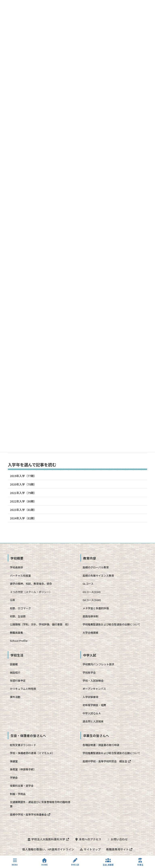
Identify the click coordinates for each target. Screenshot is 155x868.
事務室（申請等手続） (23, 769)
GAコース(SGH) (92, 600)
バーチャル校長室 (20, 576)
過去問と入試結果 (93, 721)
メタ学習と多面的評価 (96, 608)
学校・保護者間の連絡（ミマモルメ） (32, 753)
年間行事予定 (18, 681)
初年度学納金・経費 (94, 705)
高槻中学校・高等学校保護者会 (30, 814)
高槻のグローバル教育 (96, 567)
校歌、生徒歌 (18, 616)
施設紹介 (15, 673)
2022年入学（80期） (23, 501)
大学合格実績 (90, 633)
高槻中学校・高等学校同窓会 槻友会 (107, 761)
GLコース (88, 584)
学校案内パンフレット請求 (98, 664)
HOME (45, 862)
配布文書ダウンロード (23, 745)
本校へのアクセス (88, 839)
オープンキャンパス (94, 689)
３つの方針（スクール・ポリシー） (31, 592)
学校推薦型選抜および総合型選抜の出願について (111, 624)
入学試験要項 (90, 697)
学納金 (14, 778)
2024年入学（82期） (23, 518)
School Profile (19, 641)
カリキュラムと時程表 (23, 689)
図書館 (14, 664)
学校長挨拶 (16, 567)
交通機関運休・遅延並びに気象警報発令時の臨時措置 (40, 804)
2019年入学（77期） (23, 476)
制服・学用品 (18, 794)
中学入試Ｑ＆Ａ (92, 713)
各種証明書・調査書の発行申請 (101, 745)
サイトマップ (90, 849)
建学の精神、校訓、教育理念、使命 (31, 584)
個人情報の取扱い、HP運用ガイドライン (48, 849)
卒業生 (140, 862)
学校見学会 (89, 673)
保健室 (14, 761)
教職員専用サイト (120, 849)
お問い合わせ (118, 839)
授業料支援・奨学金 (22, 786)
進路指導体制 (90, 616)
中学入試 (75, 862)
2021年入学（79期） (23, 493)
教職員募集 (16, 633)
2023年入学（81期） (23, 510)
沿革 (13, 600)
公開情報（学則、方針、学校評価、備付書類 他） (40, 624)
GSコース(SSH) (92, 592)
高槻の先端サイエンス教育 (98, 576)
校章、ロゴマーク (20, 608)
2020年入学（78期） (23, 484)
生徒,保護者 (108, 862)
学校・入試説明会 (93, 681)
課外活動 (15, 697)
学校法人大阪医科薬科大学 (48, 839)
